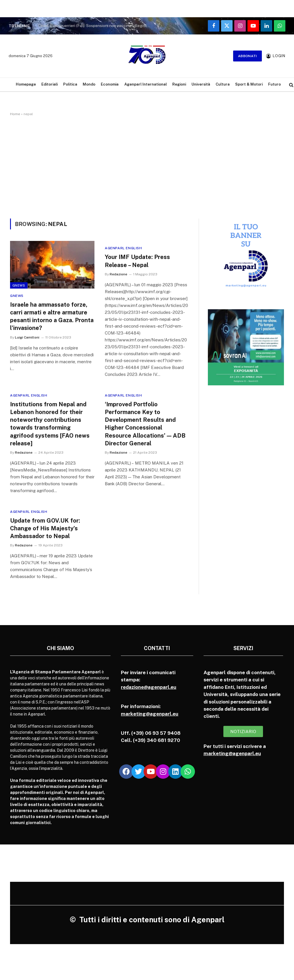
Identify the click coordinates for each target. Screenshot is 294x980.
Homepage (26, 84)
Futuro (274, 84)
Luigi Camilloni (27, 337)
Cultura (223, 84)
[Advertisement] (147, 166)
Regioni (179, 84)
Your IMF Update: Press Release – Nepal (137, 261)
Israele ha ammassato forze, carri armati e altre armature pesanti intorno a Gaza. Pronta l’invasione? (52, 316)
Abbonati (247, 56)
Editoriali (50, 84)
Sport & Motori (249, 84)
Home (15, 114)
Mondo (89, 84)
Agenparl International (146, 84)
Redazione (118, 274)
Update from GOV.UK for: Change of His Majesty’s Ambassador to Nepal (45, 528)
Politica (70, 84)
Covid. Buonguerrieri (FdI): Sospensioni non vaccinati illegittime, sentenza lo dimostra (96, 26)
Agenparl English (123, 248)
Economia (110, 84)
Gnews (19, 285)
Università (201, 84)
